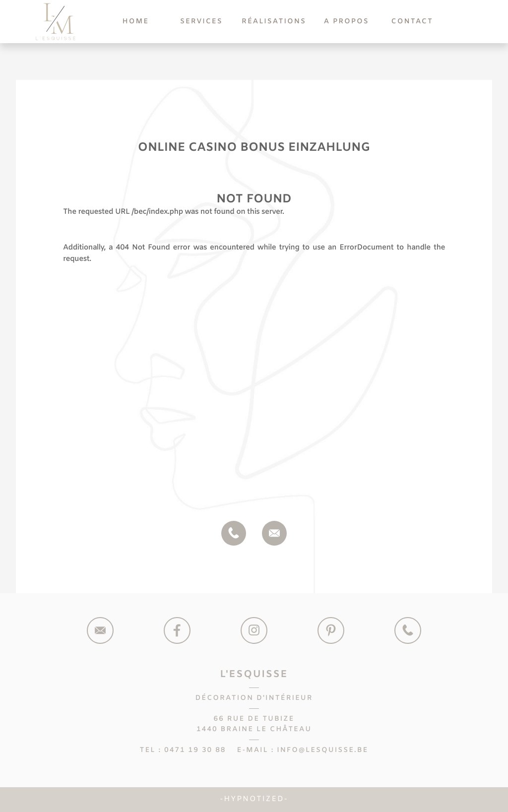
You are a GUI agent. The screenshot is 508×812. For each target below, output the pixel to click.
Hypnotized (254, 800)
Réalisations (274, 22)
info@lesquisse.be (322, 750)
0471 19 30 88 (195, 750)
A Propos (347, 22)
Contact (412, 22)
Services (201, 22)
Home (135, 22)
